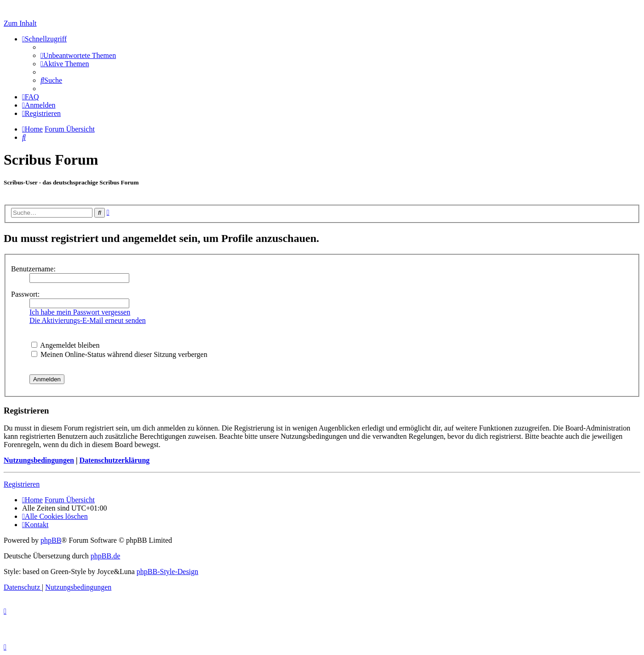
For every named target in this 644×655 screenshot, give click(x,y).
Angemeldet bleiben (65, 345)
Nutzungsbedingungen (39, 460)
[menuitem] (78, 55)
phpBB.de (105, 556)
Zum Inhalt (20, 23)
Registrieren (22, 484)
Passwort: (25, 294)
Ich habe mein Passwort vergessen (80, 312)
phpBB (51, 540)
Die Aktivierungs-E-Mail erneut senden (88, 320)
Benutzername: (33, 269)
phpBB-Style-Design (167, 572)
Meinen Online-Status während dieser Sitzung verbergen (119, 354)
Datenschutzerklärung (114, 460)
